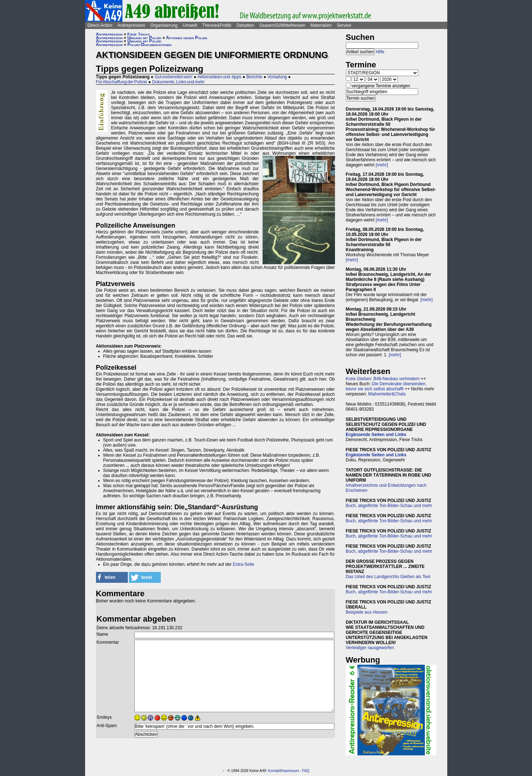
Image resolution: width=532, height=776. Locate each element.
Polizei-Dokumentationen (150, 45)
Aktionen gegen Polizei (187, 38)
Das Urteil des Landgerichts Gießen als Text (388, 577)
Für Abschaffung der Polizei (122, 82)
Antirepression (131, 25)
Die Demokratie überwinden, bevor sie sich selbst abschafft (386, 386)
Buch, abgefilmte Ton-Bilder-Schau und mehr (389, 506)
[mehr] (382, 165)
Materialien (321, 25)
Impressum (290, 771)
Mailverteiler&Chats (387, 394)
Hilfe (380, 52)
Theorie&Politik (217, 25)
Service (344, 25)
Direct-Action (100, 25)
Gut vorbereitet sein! (174, 77)
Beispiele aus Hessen (367, 612)
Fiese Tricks (139, 34)
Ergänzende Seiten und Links (376, 435)
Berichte (254, 77)
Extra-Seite (244, 564)
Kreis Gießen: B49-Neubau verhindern (383, 379)
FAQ (306, 771)
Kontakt (274, 771)
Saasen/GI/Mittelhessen (282, 25)
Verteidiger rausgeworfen (370, 648)
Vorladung (277, 77)
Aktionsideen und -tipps (219, 77)
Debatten (245, 25)
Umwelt (190, 25)
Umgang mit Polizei (144, 38)
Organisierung (164, 25)
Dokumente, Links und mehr (178, 82)
